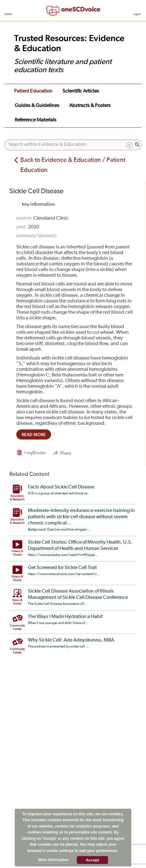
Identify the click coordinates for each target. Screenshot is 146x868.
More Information (53, 860)
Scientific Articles (81, 91)
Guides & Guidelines (37, 106)
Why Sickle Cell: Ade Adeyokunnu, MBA (71, 640)
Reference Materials (36, 120)
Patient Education (33, 91)
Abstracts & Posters (90, 106)
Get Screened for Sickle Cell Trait (62, 568)
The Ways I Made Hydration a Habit (65, 617)
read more (34, 434)
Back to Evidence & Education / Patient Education (73, 165)
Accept (92, 860)
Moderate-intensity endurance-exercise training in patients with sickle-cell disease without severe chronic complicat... (81, 517)
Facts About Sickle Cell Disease (61, 487)
